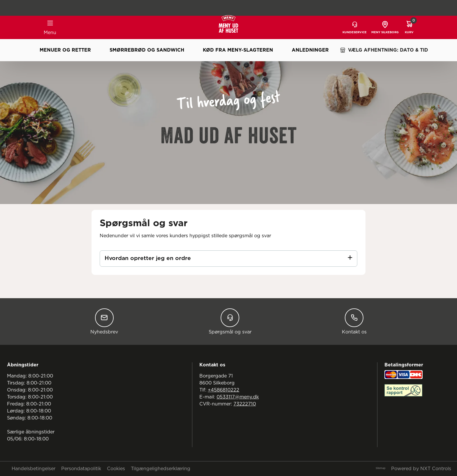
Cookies (116, 469)
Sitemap (380, 468)
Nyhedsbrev (104, 321)
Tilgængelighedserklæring (161, 469)
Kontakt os (354, 321)
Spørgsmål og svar (230, 321)
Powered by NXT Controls (421, 469)
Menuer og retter (65, 50)
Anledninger (310, 50)
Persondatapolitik (81, 469)
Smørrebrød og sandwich (147, 50)
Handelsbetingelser (34, 469)
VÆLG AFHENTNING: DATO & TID (384, 50)
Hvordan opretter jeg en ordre (148, 258)
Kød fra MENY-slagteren (238, 50)
